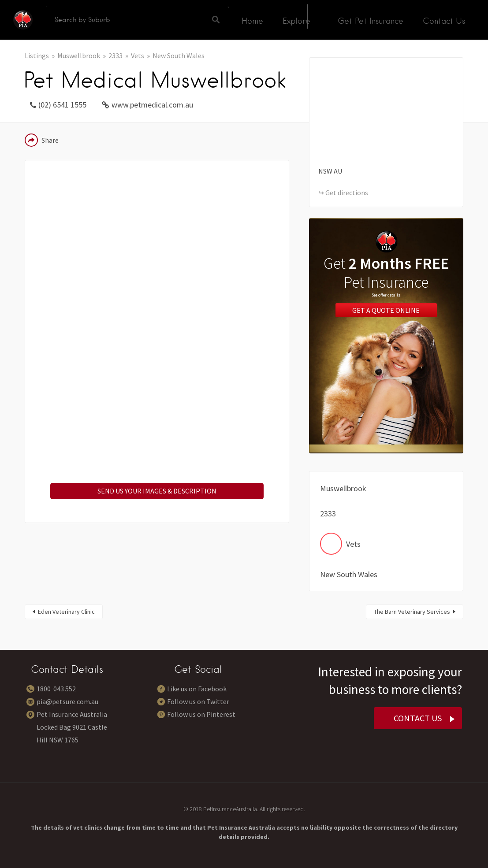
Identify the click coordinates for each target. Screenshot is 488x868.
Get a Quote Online (386, 310)
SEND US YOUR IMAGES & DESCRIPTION (157, 491)
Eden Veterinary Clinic (66, 612)
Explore (296, 21)
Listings (37, 56)
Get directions (347, 193)
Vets (138, 56)
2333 (115, 56)
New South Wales (179, 56)
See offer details (386, 295)
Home (252, 21)
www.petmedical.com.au (152, 105)
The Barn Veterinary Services (412, 612)
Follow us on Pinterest (201, 714)
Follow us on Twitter (198, 701)
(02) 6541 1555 (62, 105)
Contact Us (444, 21)
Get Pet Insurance (371, 21)
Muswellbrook (79, 56)
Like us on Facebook (197, 689)
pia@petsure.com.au (67, 701)
